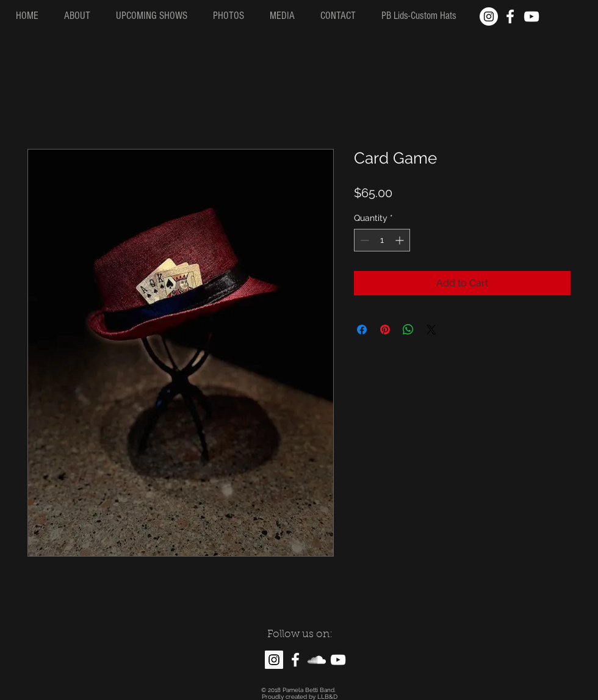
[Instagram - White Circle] (489, 16)
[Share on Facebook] (362, 330)
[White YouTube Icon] (531, 16)
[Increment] (401, 240)
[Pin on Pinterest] (385, 330)
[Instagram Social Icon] (274, 660)
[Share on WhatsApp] (408, 330)
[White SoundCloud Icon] (317, 660)
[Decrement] (363, 240)
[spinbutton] (382, 240)
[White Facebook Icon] (510, 16)
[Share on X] (431, 330)
